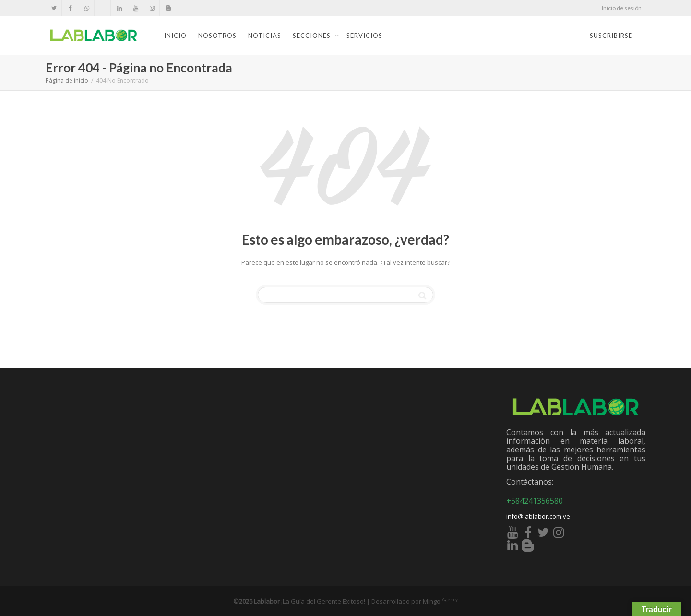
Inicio (175, 36)
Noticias (265, 36)
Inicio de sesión (622, 8)
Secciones (313, 36)
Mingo (440, 601)
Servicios (364, 36)
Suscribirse (611, 36)
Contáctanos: (530, 482)
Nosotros (217, 36)
